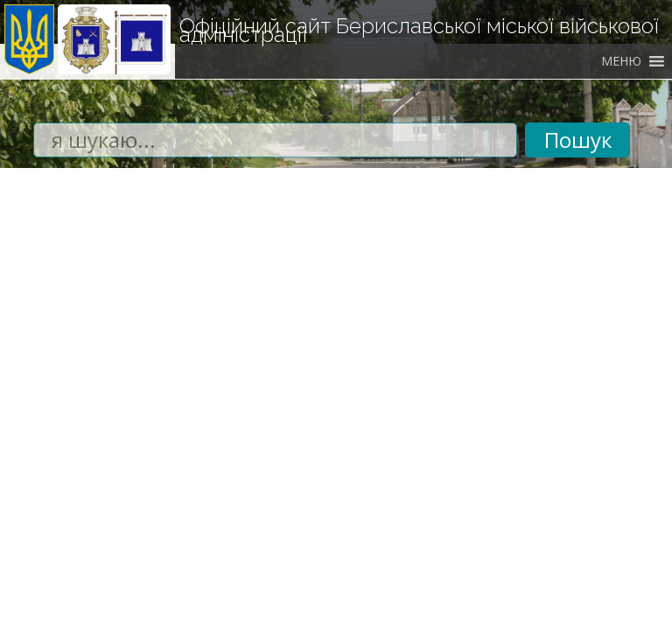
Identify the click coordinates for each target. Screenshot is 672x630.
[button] (621, 61)
